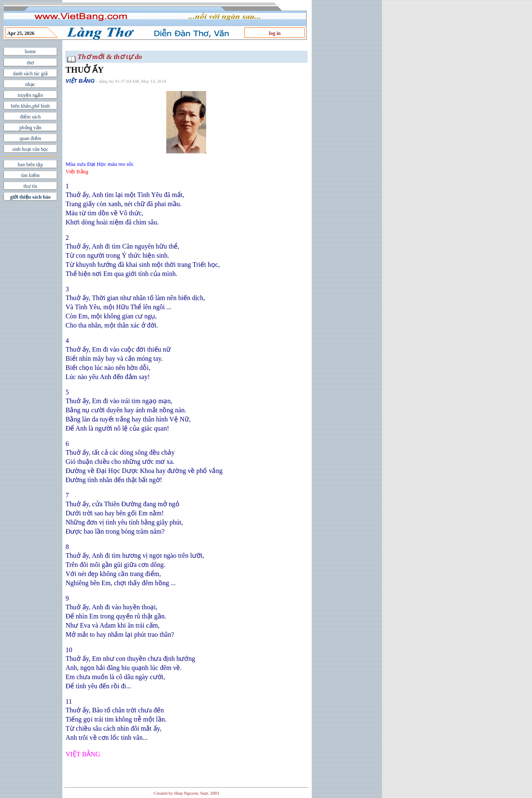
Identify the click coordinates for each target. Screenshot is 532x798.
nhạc (30, 84)
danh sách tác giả (30, 74)
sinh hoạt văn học (31, 149)
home (31, 52)
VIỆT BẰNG (80, 81)
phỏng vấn (31, 128)
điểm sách (30, 117)
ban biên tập (30, 165)
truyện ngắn (30, 95)
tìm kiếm (31, 175)
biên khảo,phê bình (30, 106)
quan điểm (30, 138)
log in (275, 33)
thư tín (30, 186)
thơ (30, 63)
